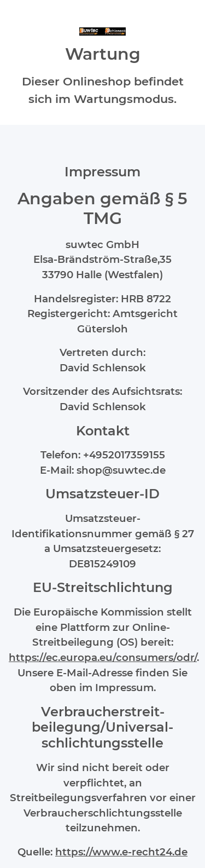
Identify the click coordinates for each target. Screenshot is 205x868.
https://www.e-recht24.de (121, 852)
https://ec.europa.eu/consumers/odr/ (103, 657)
